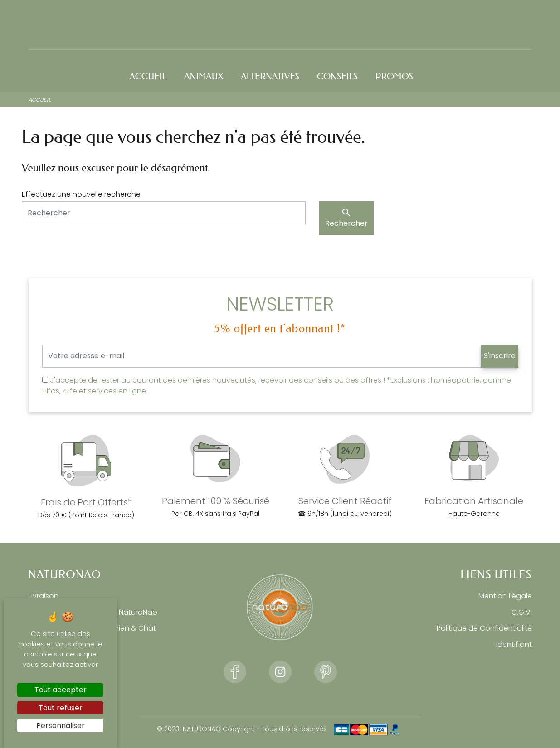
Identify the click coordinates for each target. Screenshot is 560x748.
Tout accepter (61, 690)
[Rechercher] (164, 212)
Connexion (459, 16)
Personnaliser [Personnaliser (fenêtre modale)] (61, 726)
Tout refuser (61, 708)
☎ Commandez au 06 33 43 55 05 (91, 16)
